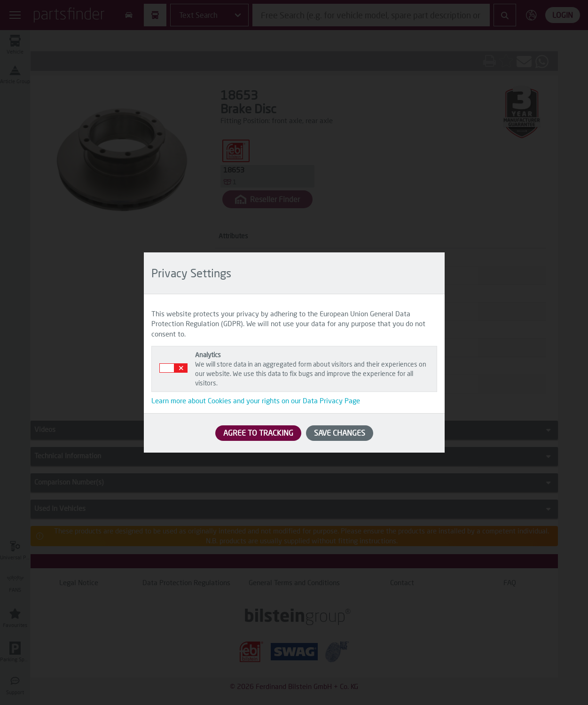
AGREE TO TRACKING (258, 433)
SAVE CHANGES (340, 433)
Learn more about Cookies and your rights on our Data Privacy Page (256, 400)
